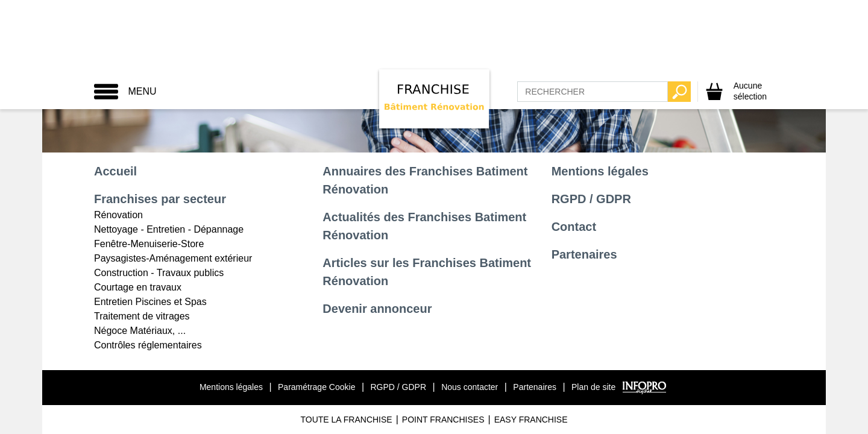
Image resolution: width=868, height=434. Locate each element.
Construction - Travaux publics (159, 273)
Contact (574, 227)
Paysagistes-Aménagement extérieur (173, 258)
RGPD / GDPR (591, 199)
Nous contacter (470, 387)
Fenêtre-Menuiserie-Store (149, 244)
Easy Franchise (531, 420)
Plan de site (593, 387)
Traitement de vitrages (142, 316)
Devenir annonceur (377, 309)
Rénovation (118, 215)
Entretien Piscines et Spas (150, 302)
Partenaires (584, 254)
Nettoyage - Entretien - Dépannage (169, 229)
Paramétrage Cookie (316, 387)
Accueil (115, 171)
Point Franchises (443, 420)
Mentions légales (600, 171)
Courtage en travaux (138, 287)
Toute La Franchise (346, 420)
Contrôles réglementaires (148, 345)
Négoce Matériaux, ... (140, 331)
